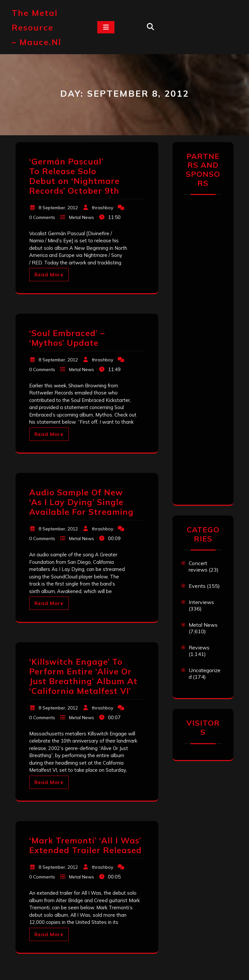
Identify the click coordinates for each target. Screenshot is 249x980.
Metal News (82, 217)
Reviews (199, 647)
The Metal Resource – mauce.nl (36, 27)
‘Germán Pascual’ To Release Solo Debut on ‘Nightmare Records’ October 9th (74, 176)
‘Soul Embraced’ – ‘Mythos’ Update (67, 338)
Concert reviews (198, 566)
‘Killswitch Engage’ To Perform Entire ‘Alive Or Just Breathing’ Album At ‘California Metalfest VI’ (83, 676)
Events (197, 586)
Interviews (201, 602)
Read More (49, 275)
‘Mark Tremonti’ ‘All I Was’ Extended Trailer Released (85, 845)
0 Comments (42, 217)
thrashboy (102, 208)
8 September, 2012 (58, 208)
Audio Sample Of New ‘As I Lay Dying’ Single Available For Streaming (81, 502)
